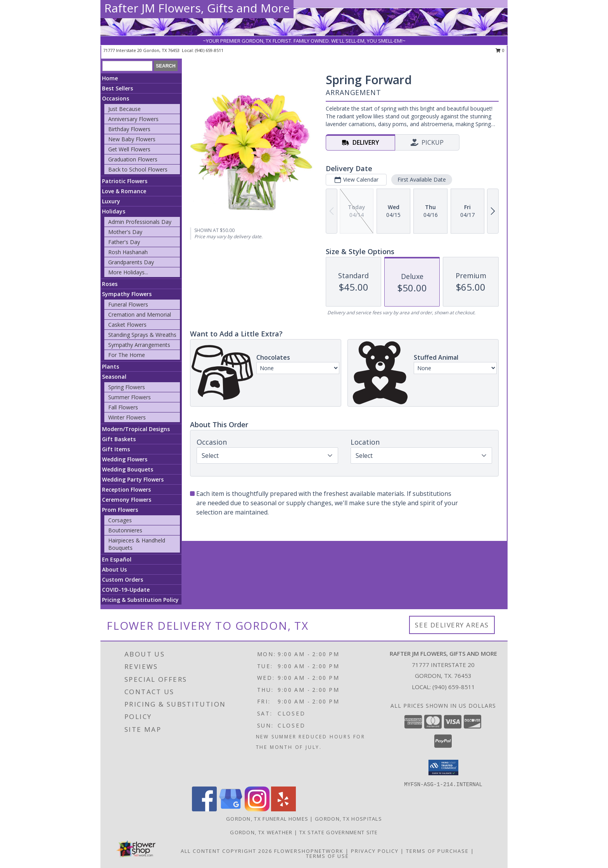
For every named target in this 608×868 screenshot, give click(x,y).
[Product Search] (127, 66)
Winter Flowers (127, 417)
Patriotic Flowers (125, 181)
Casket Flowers (127, 325)
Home (110, 78)
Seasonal (114, 377)
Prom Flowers (120, 510)
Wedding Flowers (125, 459)
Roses (110, 284)
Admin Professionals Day (140, 222)
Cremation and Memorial (140, 314)
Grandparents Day (131, 262)
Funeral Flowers (128, 304)
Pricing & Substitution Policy (140, 600)
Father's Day (124, 242)
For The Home (127, 355)
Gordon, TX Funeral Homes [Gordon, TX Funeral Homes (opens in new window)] (267, 819)
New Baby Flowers (132, 139)
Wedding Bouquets (128, 469)
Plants (111, 366)
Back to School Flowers (138, 169)
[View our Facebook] (204, 809)
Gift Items (116, 449)
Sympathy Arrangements (139, 345)
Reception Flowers (126, 489)
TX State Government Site (339, 832)
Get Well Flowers (129, 149)
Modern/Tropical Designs (136, 429)
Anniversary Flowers (133, 119)
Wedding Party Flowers (133, 479)
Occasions (116, 98)
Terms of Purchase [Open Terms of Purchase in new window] (437, 851)
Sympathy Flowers (127, 294)
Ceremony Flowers (127, 500)
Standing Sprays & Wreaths (142, 335)
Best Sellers (117, 88)
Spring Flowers (127, 387)
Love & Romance (124, 191)
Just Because (124, 109)
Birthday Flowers (129, 129)
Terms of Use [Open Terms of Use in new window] (327, 856)
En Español (117, 559)
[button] (443, 768)
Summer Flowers (130, 397)
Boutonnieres (125, 530)
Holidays (114, 211)
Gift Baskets (119, 439)
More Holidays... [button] (128, 272)
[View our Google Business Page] (231, 809)
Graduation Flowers (133, 159)
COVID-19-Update (126, 590)
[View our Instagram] (257, 809)
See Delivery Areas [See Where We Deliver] (452, 625)
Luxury (111, 201)
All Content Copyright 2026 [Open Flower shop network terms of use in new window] (226, 851)
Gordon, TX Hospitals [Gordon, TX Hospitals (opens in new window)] (348, 819)
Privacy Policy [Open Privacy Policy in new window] (375, 851)
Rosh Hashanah (128, 252)
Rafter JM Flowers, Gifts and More (197, 8)
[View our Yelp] (283, 809)
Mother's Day (125, 232)
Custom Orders (123, 580)
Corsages (120, 520)
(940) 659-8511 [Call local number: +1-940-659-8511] (209, 50)
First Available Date (422, 179)
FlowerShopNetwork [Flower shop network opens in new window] (309, 851)
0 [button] (500, 50)
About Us (114, 569)
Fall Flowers (123, 407)
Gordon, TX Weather (261, 832)
